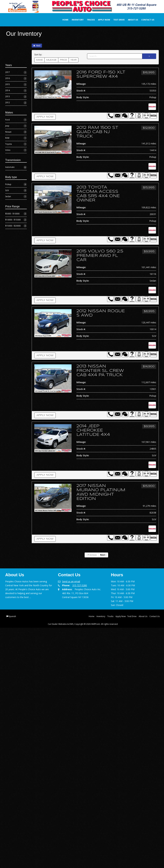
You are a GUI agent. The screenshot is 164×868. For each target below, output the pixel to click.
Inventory (74, 19)
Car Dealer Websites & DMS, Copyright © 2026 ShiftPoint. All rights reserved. (83, 624)
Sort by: (39, 54)
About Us (129, 19)
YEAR (74, 60)
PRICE (63, 60)
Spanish (12, 616)
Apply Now (100, 19)
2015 (16, 84)
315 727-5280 (80, 585)
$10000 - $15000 (16, 219)
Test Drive (115, 19)
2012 (16, 102)
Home (62, 19)
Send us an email (71, 581)
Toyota (16, 144)
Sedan (16, 196)
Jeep (16, 126)
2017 (16, 72)
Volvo (16, 150)
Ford (16, 119)
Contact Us (144, 19)
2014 (16, 90)
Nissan (16, 132)
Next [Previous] (103, 555)
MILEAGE (51, 60)
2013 (16, 96)
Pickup (16, 184)
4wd (37, 45)
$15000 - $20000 (16, 226)
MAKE (39, 60)
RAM (16, 138)
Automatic (16, 167)
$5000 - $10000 (16, 213)
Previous (92, 555)
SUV (16, 190)
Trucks (87, 19)
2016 (16, 78)
